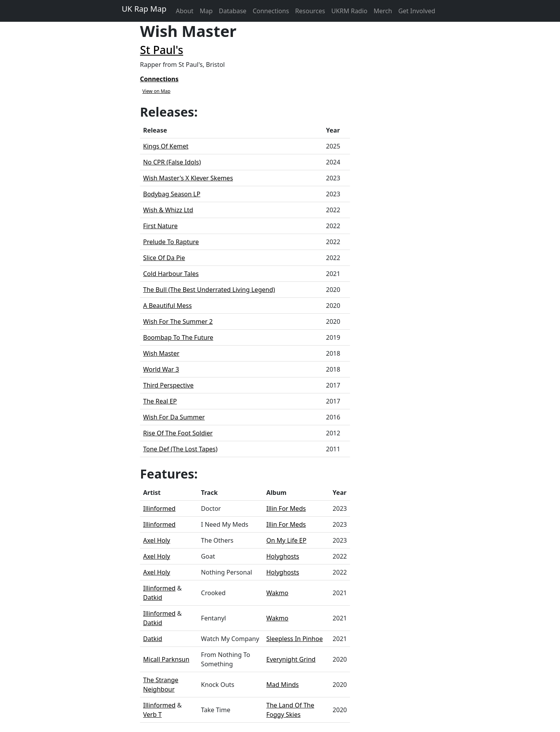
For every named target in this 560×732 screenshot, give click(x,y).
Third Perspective (168, 385)
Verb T (152, 715)
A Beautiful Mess (167, 306)
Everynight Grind (291, 659)
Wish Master (161, 353)
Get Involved (417, 11)
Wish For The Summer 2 (178, 321)
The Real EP (160, 401)
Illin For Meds (286, 508)
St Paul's (162, 50)
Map (206, 11)
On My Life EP (286, 540)
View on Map (156, 91)
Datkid (153, 597)
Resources (310, 11)
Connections (271, 11)
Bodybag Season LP (172, 194)
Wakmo (277, 593)
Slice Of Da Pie (164, 258)
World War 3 (161, 369)
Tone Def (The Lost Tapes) (180, 449)
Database (233, 11)
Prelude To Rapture (171, 242)
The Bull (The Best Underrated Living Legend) (209, 290)
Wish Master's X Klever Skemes (188, 178)
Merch (383, 11)
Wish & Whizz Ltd (168, 210)
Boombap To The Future (178, 337)
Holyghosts (283, 556)
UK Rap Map (144, 9)
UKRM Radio (349, 11)
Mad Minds (283, 685)
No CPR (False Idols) (172, 162)
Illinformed (159, 508)
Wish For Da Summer (174, 417)
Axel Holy (157, 540)
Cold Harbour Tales (171, 274)
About (185, 11)
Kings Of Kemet (166, 146)
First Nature (160, 226)
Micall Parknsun (166, 659)
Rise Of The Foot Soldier (178, 433)
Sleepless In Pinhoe (295, 639)
